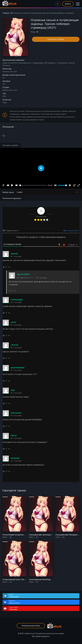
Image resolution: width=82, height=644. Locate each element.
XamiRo (32, 278)
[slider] (33, 185)
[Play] (12, 185)
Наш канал (43, 608)
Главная (6, 13)
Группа (43, 602)
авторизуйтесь (71, 231)
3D (12, 13)
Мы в (43, 596)
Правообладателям (31, 626)
